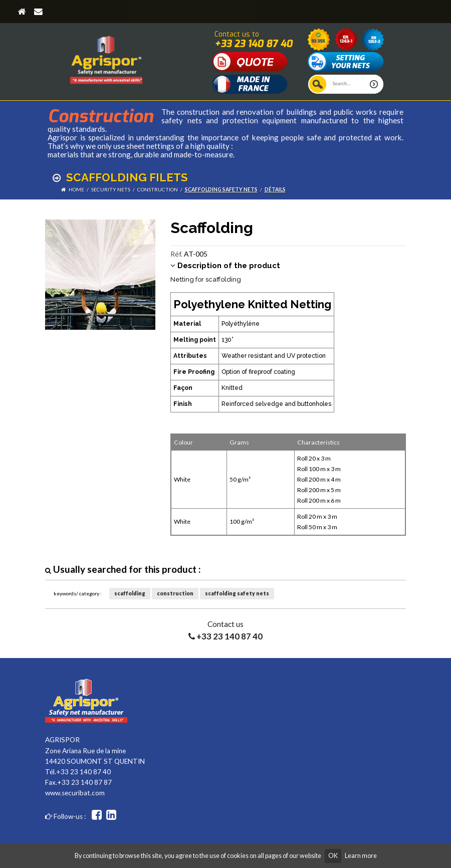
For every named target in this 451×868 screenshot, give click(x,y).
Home (76, 189)
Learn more (361, 856)
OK (333, 856)
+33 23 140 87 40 (254, 44)
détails (275, 189)
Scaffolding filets (120, 177)
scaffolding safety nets (221, 189)
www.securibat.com (75, 793)
